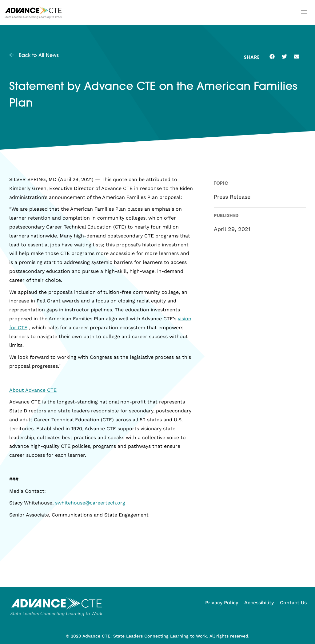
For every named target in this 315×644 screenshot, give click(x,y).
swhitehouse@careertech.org (90, 503)
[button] (304, 12)
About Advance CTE (33, 390)
